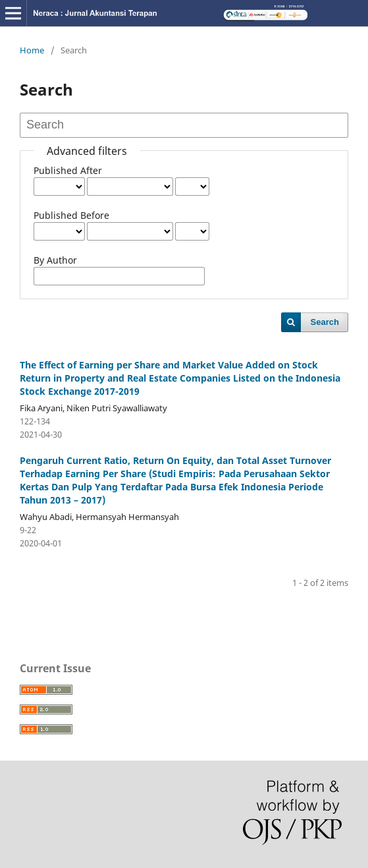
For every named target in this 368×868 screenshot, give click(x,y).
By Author (55, 260)
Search (325, 322)
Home (32, 50)
